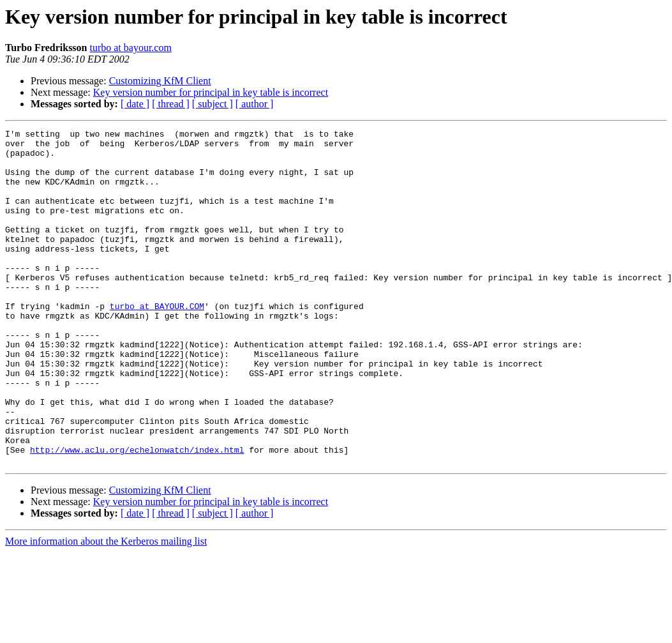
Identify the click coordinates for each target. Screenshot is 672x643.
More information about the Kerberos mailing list (106, 608)
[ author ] (255, 104)
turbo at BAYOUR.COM (157, 342)
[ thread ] (171, 104)
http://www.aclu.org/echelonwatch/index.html (137, 515)
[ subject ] (213, 104)
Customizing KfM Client (160, 81)
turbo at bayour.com (130, 48)
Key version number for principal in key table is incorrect (211, 92)
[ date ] (135, 104)
